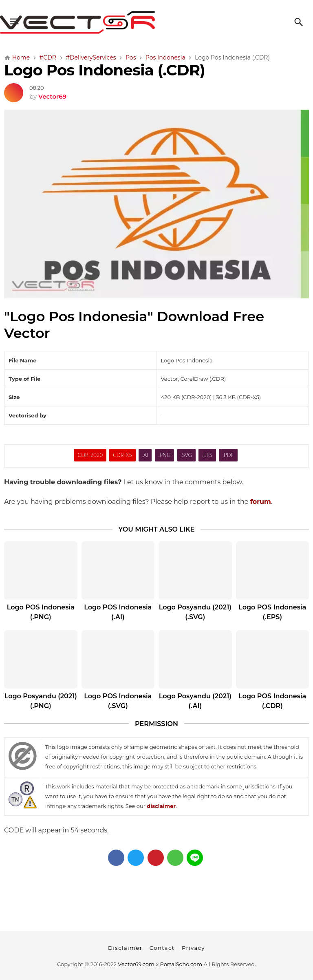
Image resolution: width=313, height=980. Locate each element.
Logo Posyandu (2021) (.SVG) (195, 612)
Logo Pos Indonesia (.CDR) (105, 70)
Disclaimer (125, 948)
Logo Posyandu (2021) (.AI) (195, 701)
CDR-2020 (90, 455)
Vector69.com (136, 964)
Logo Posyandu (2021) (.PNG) (41, 701)
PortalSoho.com (181, 964)
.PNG (165, 455)
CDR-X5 (122, 455)
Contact (162, 948)
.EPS (207, 455)
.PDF (228, 455)
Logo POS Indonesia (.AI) (118, 612)
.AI (145, 455)
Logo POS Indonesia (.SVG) (118, 701)
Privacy (193, 948)
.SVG (186, 455)
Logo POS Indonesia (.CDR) (272, 701)
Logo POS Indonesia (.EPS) (272, 612)
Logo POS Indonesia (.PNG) (41, 612)
